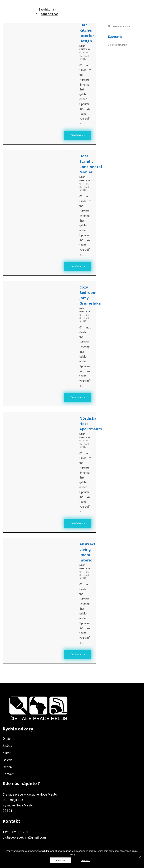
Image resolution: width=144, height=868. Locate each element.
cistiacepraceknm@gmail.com (24, 837)
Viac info (85, 860)
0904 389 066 (50, 14)
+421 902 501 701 (15, 832)
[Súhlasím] (60, 860)
